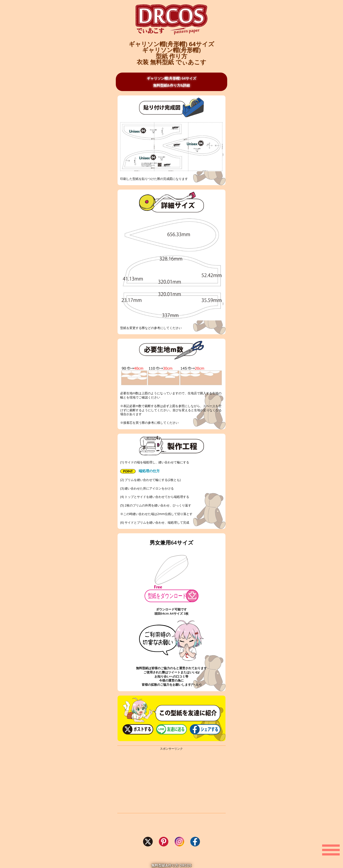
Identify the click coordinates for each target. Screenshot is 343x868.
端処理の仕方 (140, 471)
